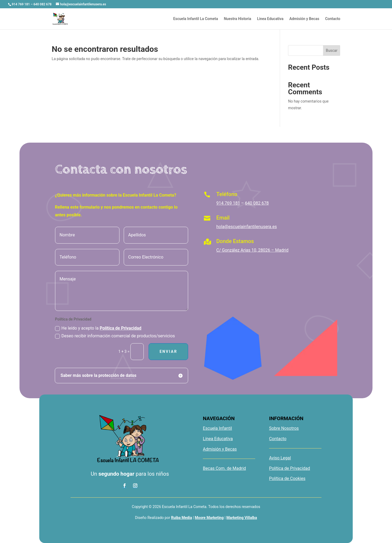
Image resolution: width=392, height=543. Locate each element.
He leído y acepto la (98, 328)
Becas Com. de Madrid (224, 468)
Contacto (333, 19)
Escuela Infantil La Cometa (196, 19)
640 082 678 (257, 203)
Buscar (331, 50)
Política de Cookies (287, 478)
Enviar (168, 351)
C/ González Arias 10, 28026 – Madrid (253, 250)
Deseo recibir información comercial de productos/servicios (115, 336)
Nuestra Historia (238, 19)
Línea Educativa (218, 439)
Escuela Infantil (217, 428)
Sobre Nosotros (284, 428)
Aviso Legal (280, 458)
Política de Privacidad (121, 328)
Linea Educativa (270, 19)
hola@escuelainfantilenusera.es (247, 227)
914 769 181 (228, 203)
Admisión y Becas (304, 19)
